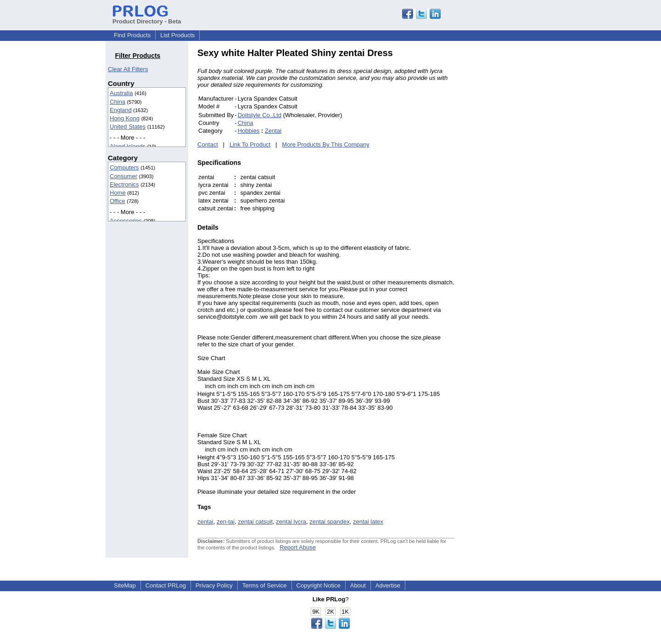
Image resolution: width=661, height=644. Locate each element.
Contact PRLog (166, 585)
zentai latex (368, 522)
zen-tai (226, 522)
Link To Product (250, 144)
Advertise (388, 585)
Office (118, 201)
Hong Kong (125, 118)
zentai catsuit (255, 522)
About (358, 585)
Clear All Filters (128, 69)
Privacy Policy (214, 585)
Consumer (123, 176)
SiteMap (125, 585)
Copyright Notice (319, 585)
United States (128, 127)
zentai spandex (329, 522)
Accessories (126, 221)
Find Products (132, 35)
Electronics (124, 184)
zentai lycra (291, 522)
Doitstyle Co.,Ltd (260, 115)
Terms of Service (265, 585)
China (118, 102)
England (121, 110)
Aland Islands (128, 146)
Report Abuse (298, 547)
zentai (205, 522)
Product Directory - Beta (147, 18)
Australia (121, 93)
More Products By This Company (326, 144)
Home (118, 193)
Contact (208, 144)
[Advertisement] (516, 186)
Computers (124, 167)
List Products (177, 35)
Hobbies (249, 131)
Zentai (273, 131)
